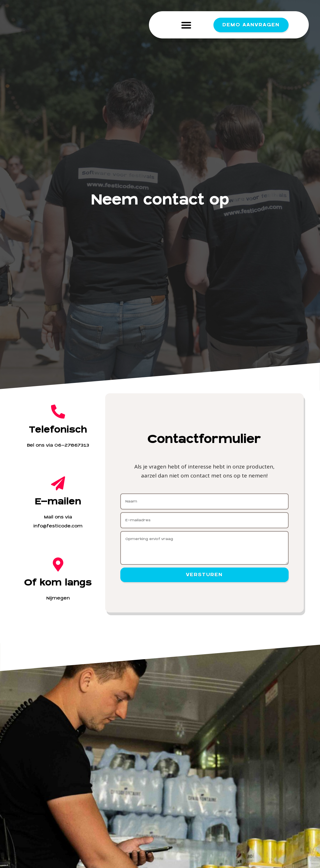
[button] (186, 25)
